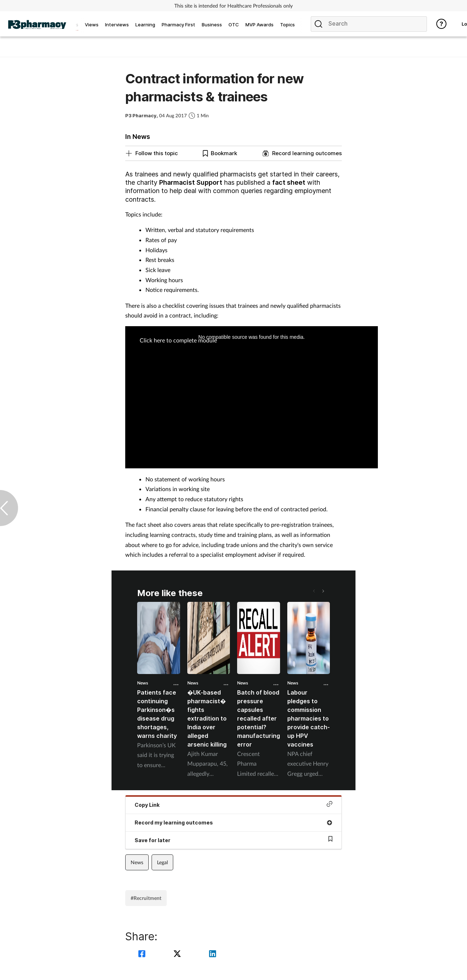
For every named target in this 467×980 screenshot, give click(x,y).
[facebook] (143, 955)
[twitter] (178, 955)
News (143, 683)
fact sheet (289, 182)
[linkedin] (213, 955)
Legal (162, 862)
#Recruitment (146, 898)
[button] (323, 591)
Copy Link (233, 804)
